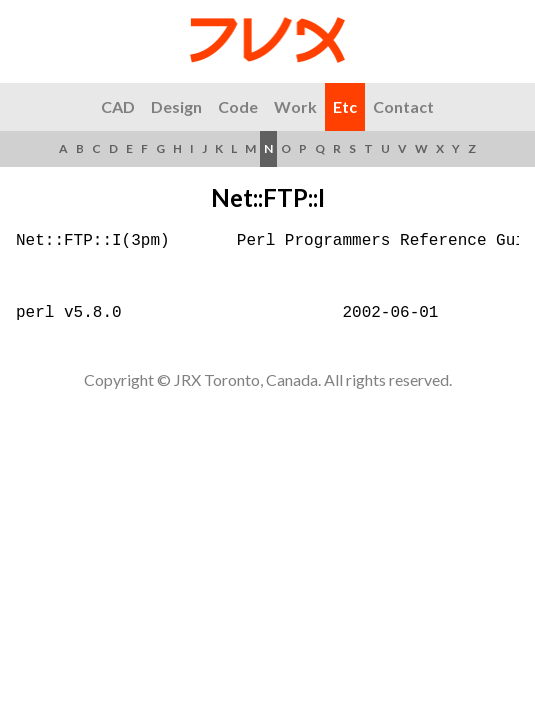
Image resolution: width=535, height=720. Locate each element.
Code (238, 106)
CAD (118, 106)
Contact (403, 106)
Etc (345, 106)
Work (295, 106)
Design (176, 106)
